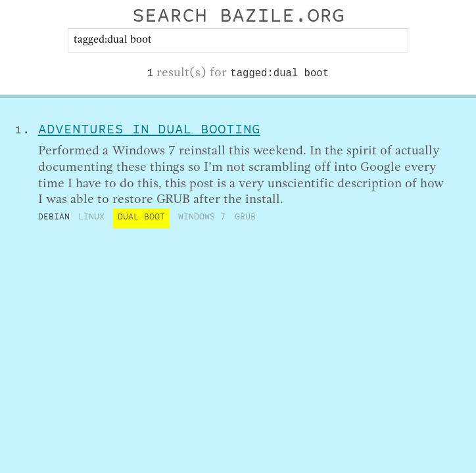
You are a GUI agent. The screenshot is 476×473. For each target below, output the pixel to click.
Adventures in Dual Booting (149, 131)
